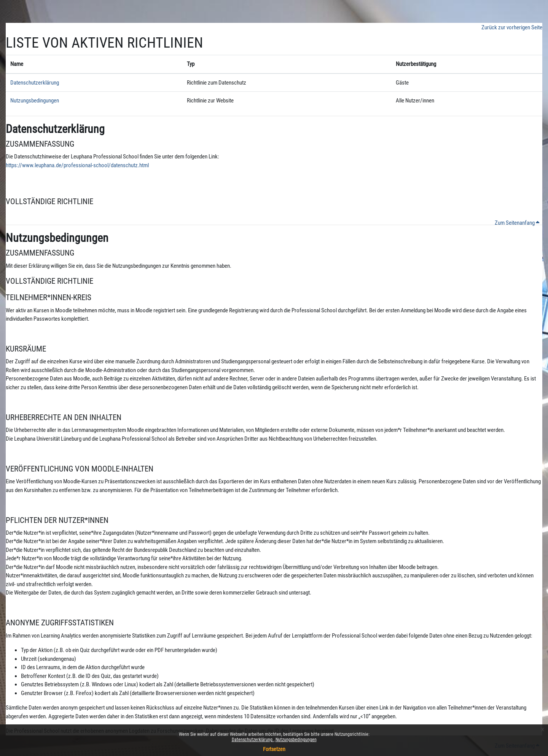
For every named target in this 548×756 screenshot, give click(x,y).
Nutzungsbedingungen (296, 740)
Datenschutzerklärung (253, 740)
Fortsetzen (274, 749)
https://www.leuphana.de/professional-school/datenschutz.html (77, 165)
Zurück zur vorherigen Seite (512, 27)
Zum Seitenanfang (517, 223)
